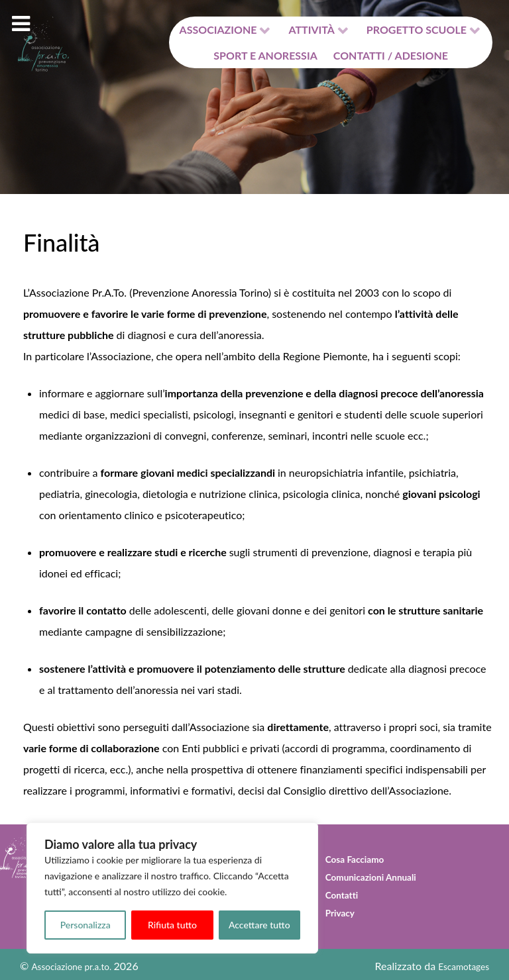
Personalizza (85, 925)
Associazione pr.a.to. (70, 963)
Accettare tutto (259, 925)
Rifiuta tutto (172, 925)
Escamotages (465, 963)
